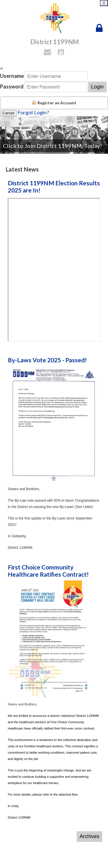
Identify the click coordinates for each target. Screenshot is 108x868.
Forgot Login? (33, 112)
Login (97, 87)
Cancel (8, 113)
